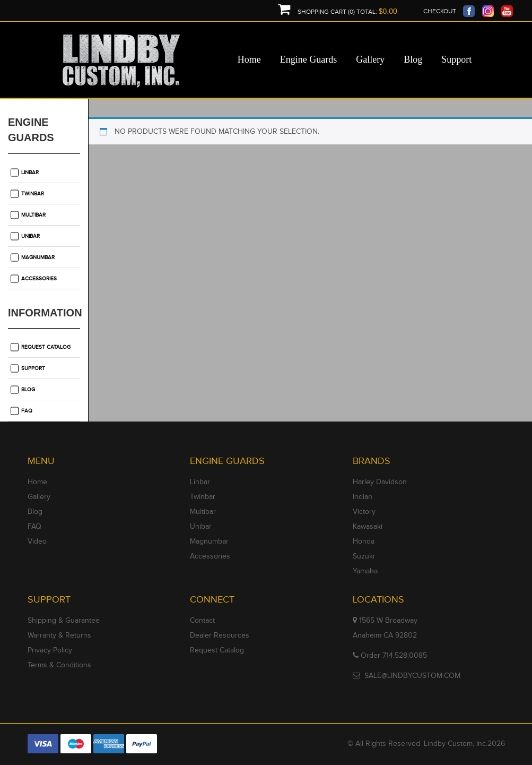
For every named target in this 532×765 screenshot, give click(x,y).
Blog (28, 390)
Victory (364, 512)
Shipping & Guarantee (64, 621)
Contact (202, 621)
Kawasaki (368, 527)
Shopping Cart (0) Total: (338, 12)
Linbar (30, 173)
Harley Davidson (380, 482)
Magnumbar (38, 257)
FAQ (27, 411)
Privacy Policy (50, 650)
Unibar (30, 236)
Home (37, 482)
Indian (363, 497)
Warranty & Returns (59, 635)
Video (37, 541)
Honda (364, 541)
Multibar (33, 215)
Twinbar (33, 194)
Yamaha (365, 571)
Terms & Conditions (59, 665)
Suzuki (364, 556)
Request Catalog (46, 347)
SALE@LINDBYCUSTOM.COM (412, 676)
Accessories (39, 279)
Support (33, 368)
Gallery (39, 497)
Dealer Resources (220, 635)
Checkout (440, 11)
